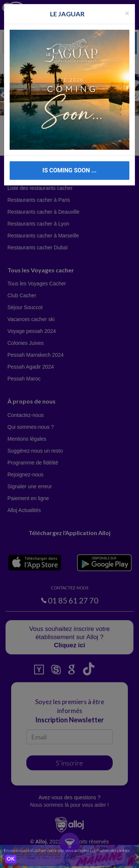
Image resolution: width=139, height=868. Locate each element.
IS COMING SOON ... (70, 170)
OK (11, 859)
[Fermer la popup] (127, 13)
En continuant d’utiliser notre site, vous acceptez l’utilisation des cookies (67, 850)
